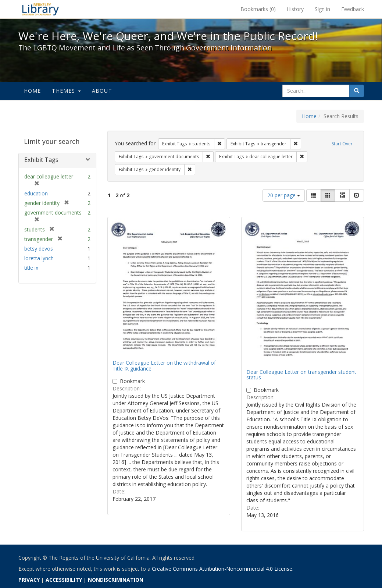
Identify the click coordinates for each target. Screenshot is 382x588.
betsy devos (39, 249)
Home (33, 91)
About (102, 91)
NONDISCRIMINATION (116, 580)
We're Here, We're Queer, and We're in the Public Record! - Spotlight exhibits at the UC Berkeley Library (40, 9)
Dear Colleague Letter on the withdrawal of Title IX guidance (164, 365)
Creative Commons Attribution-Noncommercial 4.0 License (222, 569)
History (295, 9)
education (36, 193)
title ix (31, 268)
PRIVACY (29, 580)
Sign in (322, 9)
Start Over (342, 144)
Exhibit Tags (41, 160)
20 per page (284, 195)
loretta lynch (39, 258)
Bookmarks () (258, 9)
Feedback (353, 9)
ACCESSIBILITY (64, 580)
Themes (66, 91)
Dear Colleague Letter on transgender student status (301, 375)
